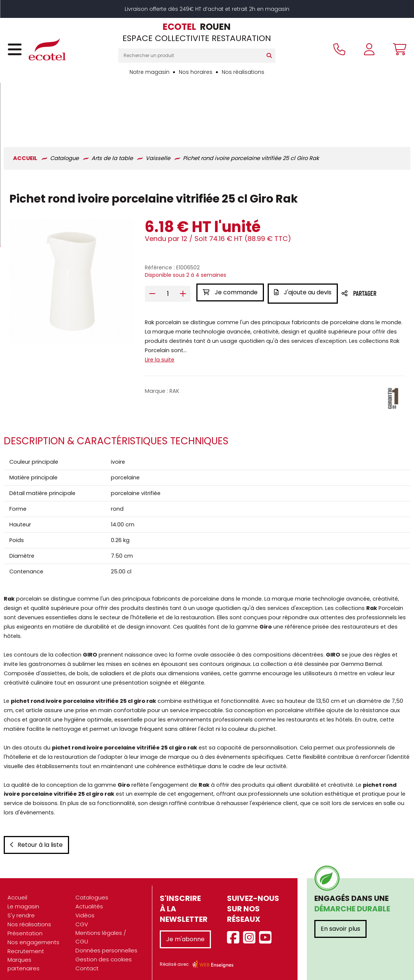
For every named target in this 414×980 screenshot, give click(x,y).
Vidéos (85, 907)
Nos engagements (33, 934)
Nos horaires (196, 72)
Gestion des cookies (104, 951)
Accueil (17, 890)
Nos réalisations (243, 72)
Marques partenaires (24, 956)
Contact (87, 960)
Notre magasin (150, 72)
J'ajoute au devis (305, 237)
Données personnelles (106, 943)
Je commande (230, 237)
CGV (82, 916)
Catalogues (92, 890)
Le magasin (23, 898)
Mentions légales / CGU (101, 929)
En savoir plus (340, 921)
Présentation (25, 925)
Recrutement (26, 943)
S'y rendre (21, 907)
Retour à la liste (36, 837)
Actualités (89, 898)
